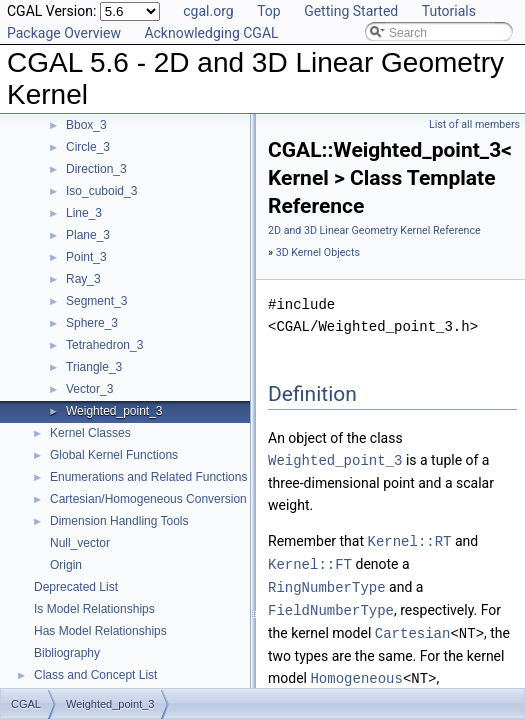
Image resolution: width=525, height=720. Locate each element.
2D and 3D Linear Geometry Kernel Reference (374, 230)
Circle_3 (88, 147)
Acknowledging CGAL (211, 33)
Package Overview (64, 33)
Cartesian (413, 627)
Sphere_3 (92, 323)
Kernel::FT (310, 561)
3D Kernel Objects (318, 252)
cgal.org (208, 11)
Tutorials (449, 11)
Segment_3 (96, 301)
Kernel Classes (90, 433)
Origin (66, 565)
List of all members (474, 124)
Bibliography (67, 653)
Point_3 (86, 257)
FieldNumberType (331, 605)
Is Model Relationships (94, 609)
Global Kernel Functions (114, 455)
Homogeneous (356, 671)
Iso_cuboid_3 (101, 191)
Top (269, 11)
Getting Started (351, 11)
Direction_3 (96, 169)
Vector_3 (89, 389)
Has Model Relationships (100, 631)
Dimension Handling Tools (119, 521)
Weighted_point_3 (114, 411)
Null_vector (80, 543)
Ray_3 (83, 279)
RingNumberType (327, 583)
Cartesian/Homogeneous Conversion (148, 499)
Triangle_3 (94, 367)
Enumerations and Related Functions (148, 477)
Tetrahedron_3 (104, 345)
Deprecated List (76, 587)
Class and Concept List (95, 675)
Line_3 (84, 213)
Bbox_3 (86, 125)
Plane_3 (88, 235)
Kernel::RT (410, 539)
